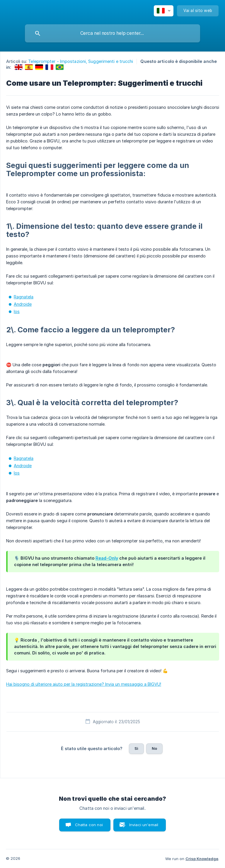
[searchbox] (112, 33)
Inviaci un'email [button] (144, 825)
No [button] (154, 748)
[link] (19, 67)
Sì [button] (136, 748)
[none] (164, 11)
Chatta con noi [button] (89, 825)
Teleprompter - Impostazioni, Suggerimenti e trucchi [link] (81, 61)
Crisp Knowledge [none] (202, 859)
